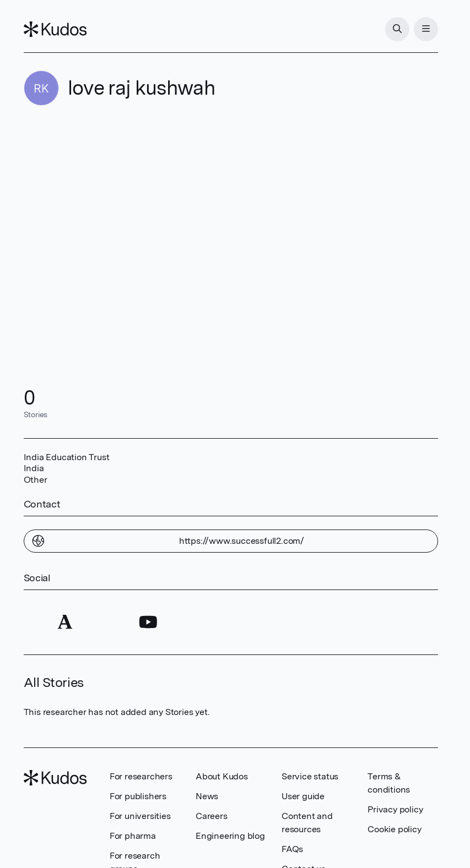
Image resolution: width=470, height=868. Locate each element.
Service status (310, 776)
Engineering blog (230, 836)
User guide (303, 796)
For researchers (141, 776)
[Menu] (426, 29)
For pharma (133, 836)
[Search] (397, 29)
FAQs (292, 849)
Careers (212, 816)
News (207, 796)
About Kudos (222, 776)
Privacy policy (395, 809)
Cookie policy (394, 829)
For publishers (138, 796)
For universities (140, 816)
